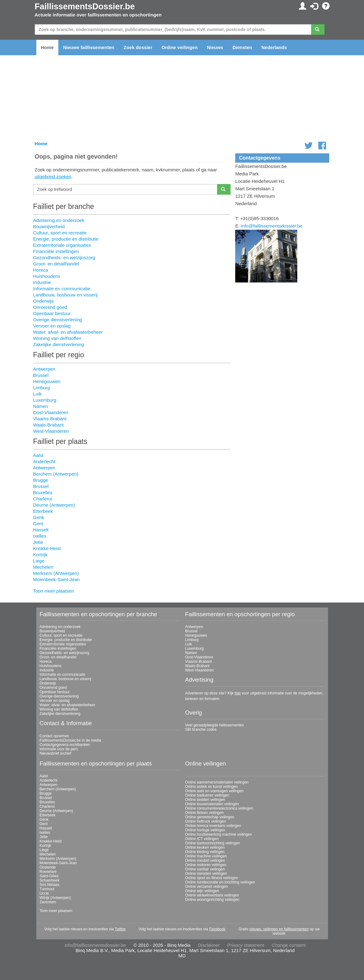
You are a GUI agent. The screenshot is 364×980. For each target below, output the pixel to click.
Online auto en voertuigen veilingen (214, 791)
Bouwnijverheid (49, 226)
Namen (41, 406)
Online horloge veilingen (205, 830)
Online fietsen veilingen (204, 813)
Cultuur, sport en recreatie (60, 233)
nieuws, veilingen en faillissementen (279, 929)
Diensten (242, 47)
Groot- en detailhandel (56, 264)
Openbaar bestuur (52, 313)
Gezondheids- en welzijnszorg (64, 257)
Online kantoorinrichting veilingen (213, 843)
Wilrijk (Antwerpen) (55, 898)
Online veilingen (180, 47)
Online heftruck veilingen (206, 821)
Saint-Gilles (49, 876)
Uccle (44, 893)
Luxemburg (45, 400)
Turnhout (47, 889)
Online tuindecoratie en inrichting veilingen (220, 882)
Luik (38, 394)
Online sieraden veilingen (206, 874)
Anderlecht (44, 461)
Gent (38, 524)
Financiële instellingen (56, 251)
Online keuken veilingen (205, 847)
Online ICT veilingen (202, 839)
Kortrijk (40, 555)
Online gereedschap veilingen (210, 817)
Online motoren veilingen (206, 865)
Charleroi (43, 499)
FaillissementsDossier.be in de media (70, 740)
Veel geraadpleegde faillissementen (215, 725)
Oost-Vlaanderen (51, 412)
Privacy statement (246, 945)
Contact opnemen (54, 736)
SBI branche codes (201, 729)
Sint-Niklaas (50, 885)
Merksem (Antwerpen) (56, 573)
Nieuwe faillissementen (89, 47)
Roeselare (48, 872)
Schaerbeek (50, 880)
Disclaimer (209, 945)
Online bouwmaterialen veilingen (212, 804)
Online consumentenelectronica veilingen (219, 808)
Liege (39, 561)
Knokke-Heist (47, 548)
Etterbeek (43, 511)
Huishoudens (47, 276)
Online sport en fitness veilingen (212, 878)
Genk (39, 517)
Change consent (289, 945)
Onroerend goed (50, 307)
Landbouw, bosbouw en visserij (65, 295)
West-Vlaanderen (51, 431)
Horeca (41, 270)
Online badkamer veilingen (207, 795)
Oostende (48, 867)
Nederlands (274, 47)
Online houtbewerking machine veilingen (219, 834)
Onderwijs (44, 301)
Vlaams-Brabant (50, 419)
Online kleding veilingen (205, 852)
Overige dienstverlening (58, 320)
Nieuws (215, 47)
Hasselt (41, 530)
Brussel (41, 375)
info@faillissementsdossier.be (272, 226)
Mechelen (43, 567)
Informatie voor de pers (59, 749)
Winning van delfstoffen (57, 338)
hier (238, 693)
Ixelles (40, 536)
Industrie (42, 282)
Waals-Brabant (49, 425)
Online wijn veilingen (202, 891)
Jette (38, 542)
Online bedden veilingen (205, 800)
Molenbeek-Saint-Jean (56, 579)
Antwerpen (44, 369)
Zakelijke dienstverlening (59, 344)
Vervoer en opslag (52, 326)
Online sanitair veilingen (205, 869)
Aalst (38, 455)
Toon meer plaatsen (54, 591)
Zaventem (48, 902)
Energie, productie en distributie (66, 239)
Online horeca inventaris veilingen (213, 826)
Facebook (217, 929)
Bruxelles (43, 492)
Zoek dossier (138, 47)
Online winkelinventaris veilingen (212, 895)
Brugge (41, 480)
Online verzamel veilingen (207, 887)
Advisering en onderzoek (59, 220)
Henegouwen (47, 381)
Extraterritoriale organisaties (62, 245)
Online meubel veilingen (205, 860)
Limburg (42, 388)
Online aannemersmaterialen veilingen (217, 782)
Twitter (120, 929)
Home (47, 47)
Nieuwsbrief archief (56, 753)
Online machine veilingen (206, 856)
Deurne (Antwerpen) (54, 505)
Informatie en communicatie (62, 289)
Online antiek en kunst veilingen (211, 787)
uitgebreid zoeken (53, 176)
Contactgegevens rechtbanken (65, 745)
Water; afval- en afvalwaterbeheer (68, 332)
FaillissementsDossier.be (85, 7)
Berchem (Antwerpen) (56, 474)
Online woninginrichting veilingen (212, 900)
